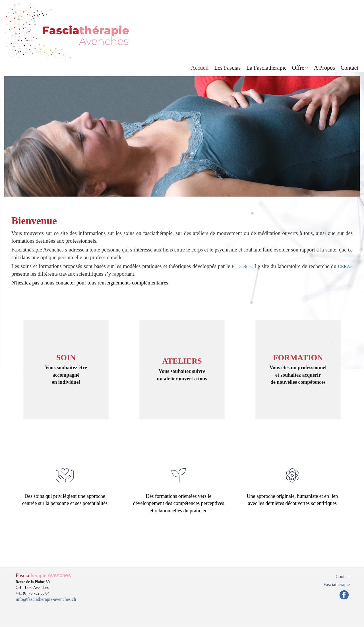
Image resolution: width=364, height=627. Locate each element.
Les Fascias (227, 68)
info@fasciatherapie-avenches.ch (46, 599)
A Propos (324, 68)
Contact (349, 68)
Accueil (200, 68)
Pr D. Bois (242, 266)
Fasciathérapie (337, 584)
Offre (298, 68)
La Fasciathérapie (266, 68)
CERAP (345, 266)
